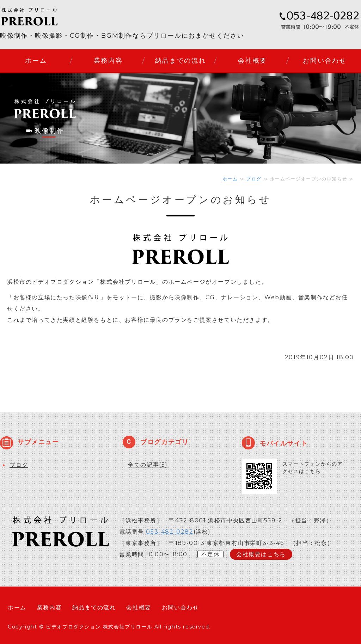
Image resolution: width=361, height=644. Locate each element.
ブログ (254, 179)
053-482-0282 (170, 532)
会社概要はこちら (261, 554)
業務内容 (108, 61)
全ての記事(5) (148, 465)
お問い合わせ (325, 61)
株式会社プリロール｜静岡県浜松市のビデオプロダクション (42, 17)
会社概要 (253, 61)
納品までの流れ (181, 61)
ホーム (36, 61)
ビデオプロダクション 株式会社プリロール (99, 627)
